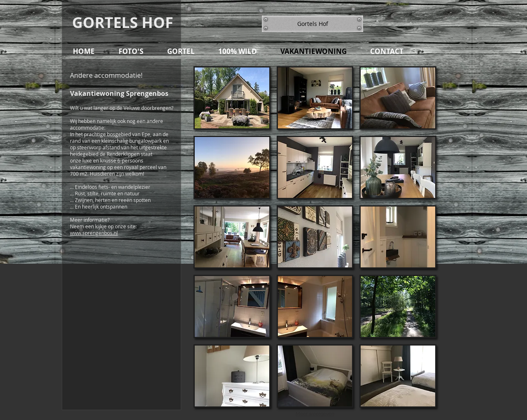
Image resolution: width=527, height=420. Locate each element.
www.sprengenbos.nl (94, 233)
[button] (312, 24)
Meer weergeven (315, 414)
